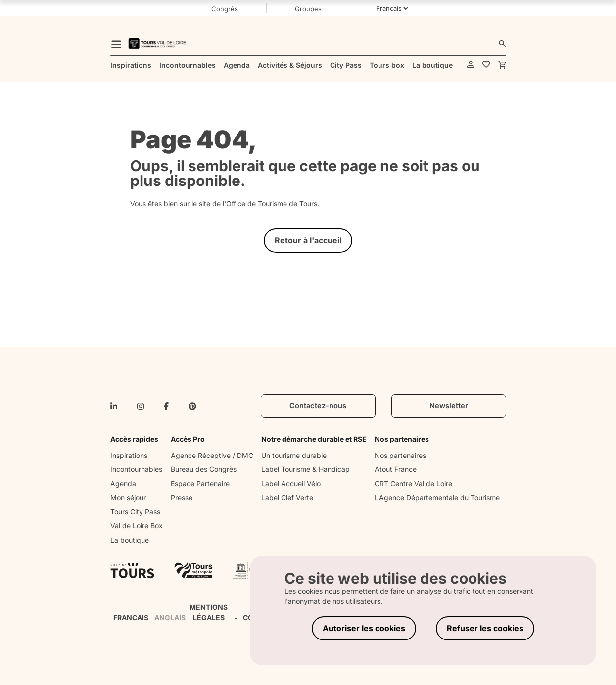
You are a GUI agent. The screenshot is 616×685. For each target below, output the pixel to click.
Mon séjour (128, 497)
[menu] (116, 44)
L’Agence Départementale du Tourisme (437, 497)
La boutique (130, 540)
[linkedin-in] (114, 406)
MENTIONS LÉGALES (209, 612)
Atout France (396, 469)
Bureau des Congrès (204, 469)
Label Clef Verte (287, 497)
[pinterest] (192, 406)
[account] (471, 65)
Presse (182, 497)
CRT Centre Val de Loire (413, 483)
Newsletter (449, 406)
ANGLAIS (170, 617)
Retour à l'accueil (308, 240)
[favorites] (486, 65)
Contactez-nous (318, 406)
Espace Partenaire (200, 483)
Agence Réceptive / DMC (212, 455)
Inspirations (129, 455)
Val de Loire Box (137, 525)
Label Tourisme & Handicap (306, 469)
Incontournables (136, 469)
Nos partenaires (400, 455)
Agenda (123, 483)
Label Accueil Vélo (291, 483)
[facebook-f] (166, 406)
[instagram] (141, 406)
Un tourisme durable (294, 455)
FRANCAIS (131, 617)
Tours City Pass (135, 512)
